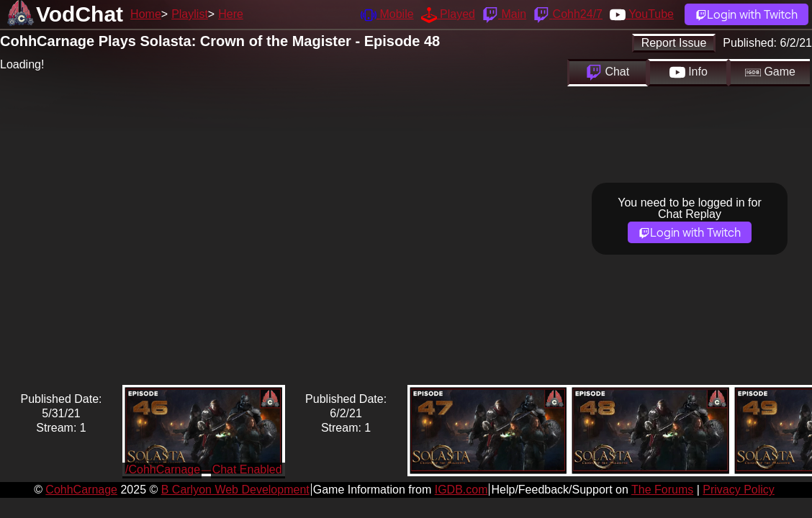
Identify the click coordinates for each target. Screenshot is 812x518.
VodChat (80, 14)
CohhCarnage (81, 490)
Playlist (190, 14)
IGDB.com (461, 490)
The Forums (662, 490)
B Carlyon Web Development (235, 490)
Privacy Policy (739, 490)
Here (231, 14)
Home (146, 14)
